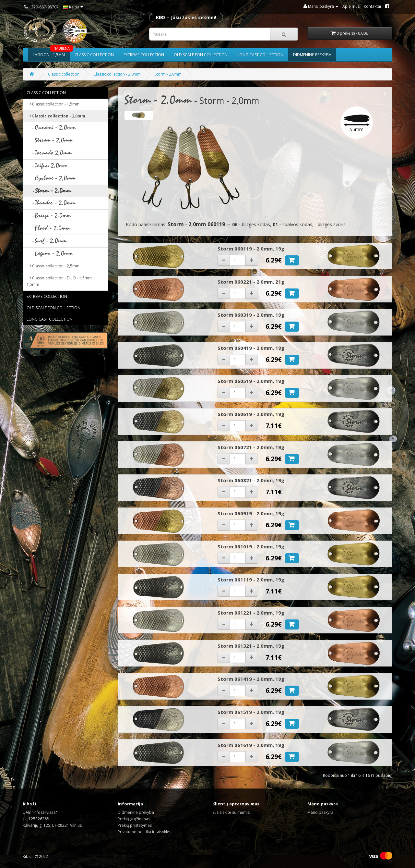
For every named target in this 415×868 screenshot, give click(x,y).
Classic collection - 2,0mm (117, 74)
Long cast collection (260, 55)
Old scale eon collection (201, 55)
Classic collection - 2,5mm (53, 266)
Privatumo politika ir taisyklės (144, 832)
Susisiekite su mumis (231, 812)
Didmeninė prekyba (312, 55)
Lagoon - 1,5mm (51, 53)
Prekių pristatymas (135, 825)
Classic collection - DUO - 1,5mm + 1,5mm (61, 281)
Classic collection (94, 55)
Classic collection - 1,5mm (53, 104)
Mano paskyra (320, 812)
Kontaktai (372, 6)
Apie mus (351, 6)
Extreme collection (144, 55)
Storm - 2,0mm (168, 74)
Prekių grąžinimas (134, 819)
